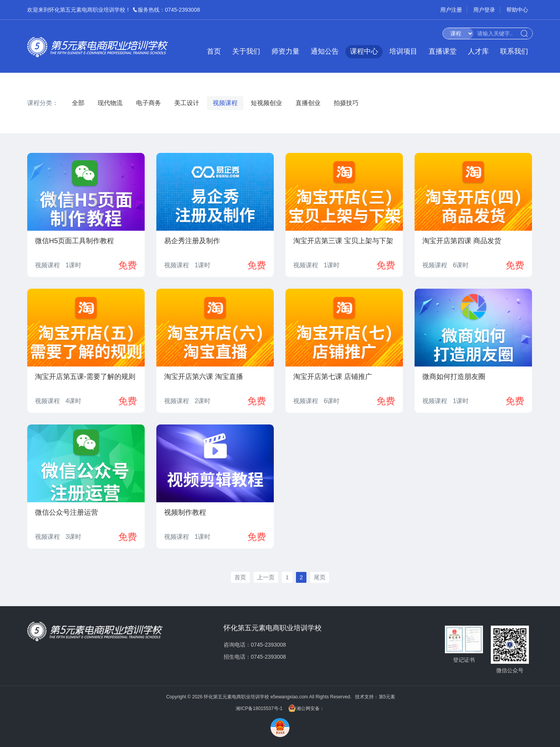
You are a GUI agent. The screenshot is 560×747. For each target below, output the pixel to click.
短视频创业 (266, 103)
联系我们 (514, 51)
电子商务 (149, 103)
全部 (78, 103)
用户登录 (484, 10)
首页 (214, 51)
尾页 (320, 577)
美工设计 (187, 103)
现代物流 (110, 103)
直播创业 (308, 103)
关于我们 (246, 51)
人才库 (478, 51)
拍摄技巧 (346, 103)
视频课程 (225, 103)
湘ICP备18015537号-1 (259, 709)
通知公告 (325, 51)
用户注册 (451, 10)
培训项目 (403, 51)
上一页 (266, 577)
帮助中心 (517, 10)
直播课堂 (443, 51)
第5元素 (387, 697)
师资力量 (285, 51)
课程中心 (364, 51)
